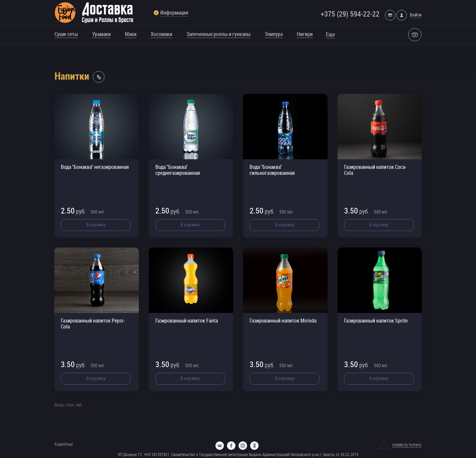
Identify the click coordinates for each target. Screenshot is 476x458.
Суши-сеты (66, 34)
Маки (131, 34)
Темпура (274, 34)
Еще (330, 34)
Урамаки (101, 34)
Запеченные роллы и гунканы (218, 34)
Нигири (305, 34)
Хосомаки (161, 34)
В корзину (96, 225)
